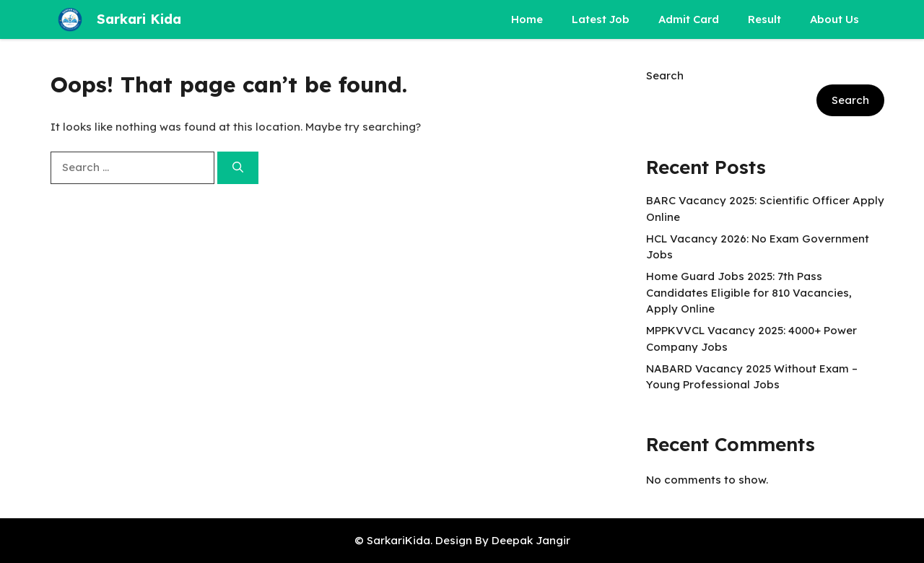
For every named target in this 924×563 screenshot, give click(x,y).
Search (665, 75)
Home (527, 19)
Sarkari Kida (139, 19)
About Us (834, 19)
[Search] (238, 168)
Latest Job (601, 19)
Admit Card (689, 19)
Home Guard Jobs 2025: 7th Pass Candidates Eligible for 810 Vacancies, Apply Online (749, 292)
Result (764, 19)
